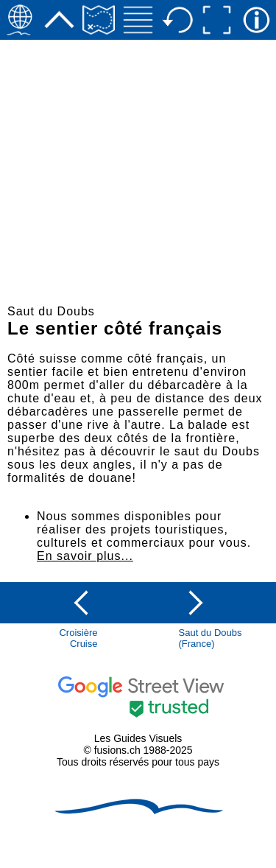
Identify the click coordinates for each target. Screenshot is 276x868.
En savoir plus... (85, 556)
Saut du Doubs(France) (210, 638)
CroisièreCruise (78, 638)
